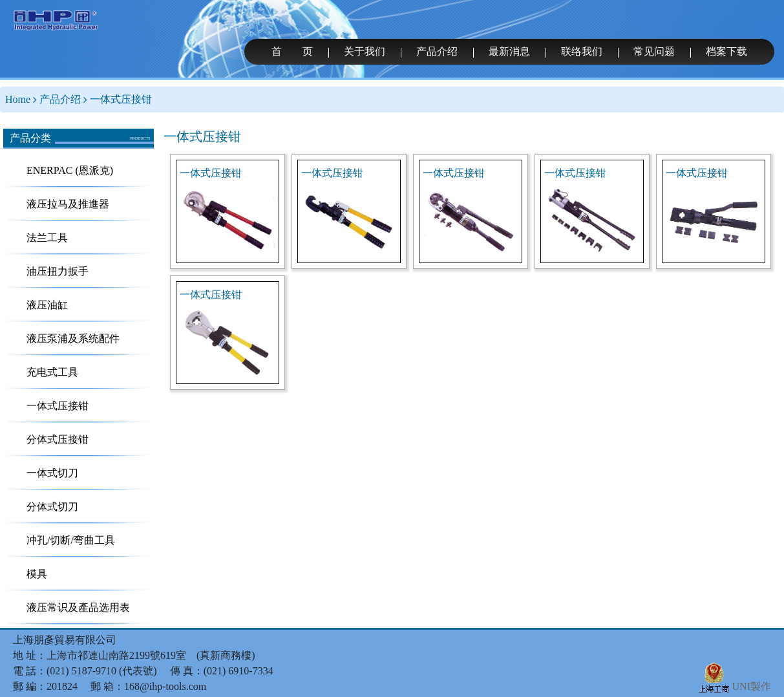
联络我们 (582, 51)
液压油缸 (47, 305)
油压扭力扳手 (58, 271)
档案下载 (726, 51)
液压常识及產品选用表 (78, 607)
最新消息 (509, 51)
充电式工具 (52, 372)
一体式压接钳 (121, 99)
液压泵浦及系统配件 (73, 338)
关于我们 (365, 51)
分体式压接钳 (58, 439)
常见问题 (654, 51)
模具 (37, 574)
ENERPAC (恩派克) (70, 170)
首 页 (292, 51)
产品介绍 (437, 51)
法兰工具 (47, 238)
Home (18, 99)
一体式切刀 (52, 473)
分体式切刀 (52, 507)
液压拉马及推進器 (68, 204)
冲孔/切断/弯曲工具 (71, 540)
